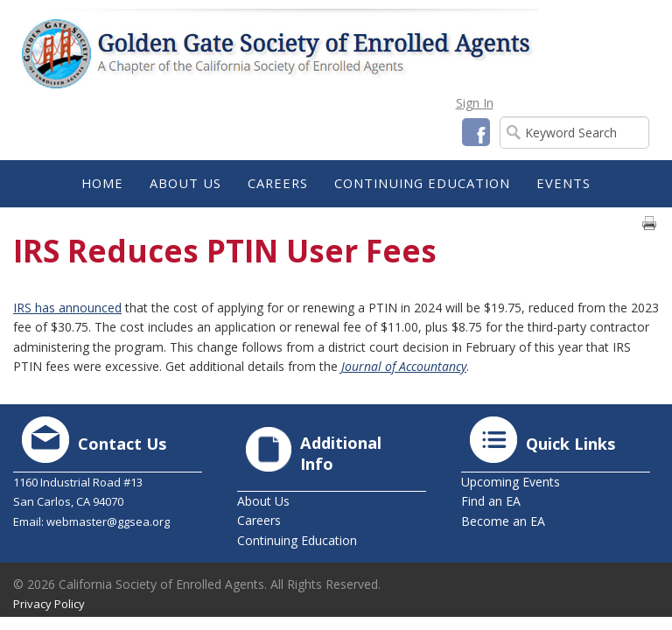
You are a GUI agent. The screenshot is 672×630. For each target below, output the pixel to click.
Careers (259, 520)
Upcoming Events (511, 482)
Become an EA (503, 521)
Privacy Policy (49, 604)
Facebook (476, 132)
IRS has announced (67, 308)
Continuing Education (297, 540)
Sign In (475, 103)
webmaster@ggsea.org (108, 521)
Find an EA (491, 501)
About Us (263, 501)
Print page (649, 223)
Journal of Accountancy (404, 366)
